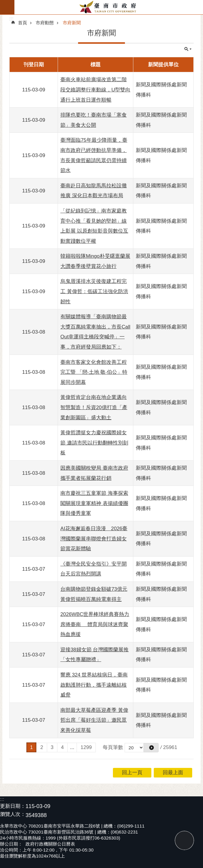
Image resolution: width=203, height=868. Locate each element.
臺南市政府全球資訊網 (109, 7)
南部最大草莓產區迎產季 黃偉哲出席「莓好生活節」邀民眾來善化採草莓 (94, 720)
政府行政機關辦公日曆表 (50, 844)
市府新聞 (72, 23)
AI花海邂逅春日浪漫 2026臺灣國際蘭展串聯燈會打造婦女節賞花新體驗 (94, 539)
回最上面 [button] (173, 773)
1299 (86, 747)
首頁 (23, 23)
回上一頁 (132, 773)
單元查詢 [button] (188, 49)
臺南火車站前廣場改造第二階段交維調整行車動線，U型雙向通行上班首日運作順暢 (95, 90)
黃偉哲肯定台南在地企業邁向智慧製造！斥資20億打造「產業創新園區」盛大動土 (94, 407)
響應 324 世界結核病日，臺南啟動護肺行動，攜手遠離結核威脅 (94, 685)
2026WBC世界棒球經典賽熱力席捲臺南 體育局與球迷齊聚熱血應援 (95, 624)
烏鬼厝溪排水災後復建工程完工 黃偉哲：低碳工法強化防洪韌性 (94, 291)
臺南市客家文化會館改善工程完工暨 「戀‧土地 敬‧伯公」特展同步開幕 (94, 372)
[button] (151, 748)
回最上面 (184, 840)
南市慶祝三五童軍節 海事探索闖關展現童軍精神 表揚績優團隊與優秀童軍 (94, 503)
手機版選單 (7, 7)
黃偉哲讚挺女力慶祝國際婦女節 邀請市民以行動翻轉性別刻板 (94, 443)
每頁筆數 (113, 747)
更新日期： (13, 806)
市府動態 (45, 23)
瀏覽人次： (13, 814)
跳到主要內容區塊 (3, 3)
